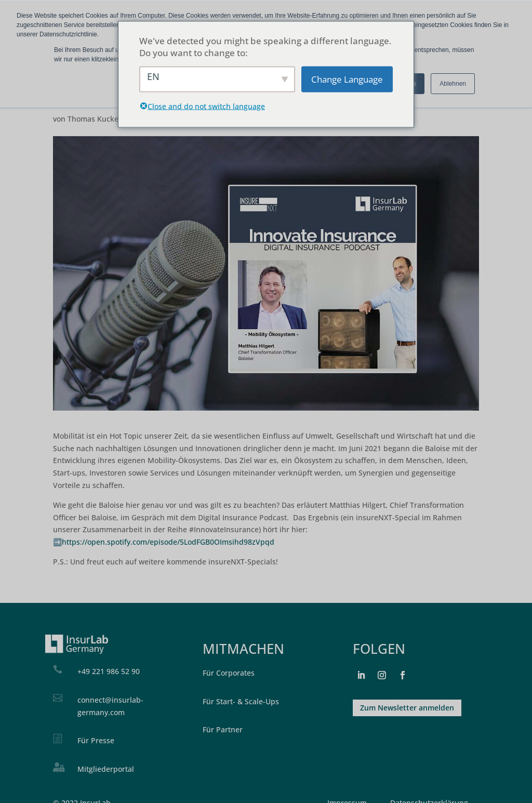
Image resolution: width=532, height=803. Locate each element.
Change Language (347, 79)
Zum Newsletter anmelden (407, 708)
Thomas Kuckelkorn (102, 119)
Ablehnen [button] (453, 84)
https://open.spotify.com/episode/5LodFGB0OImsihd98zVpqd (168, 542)
